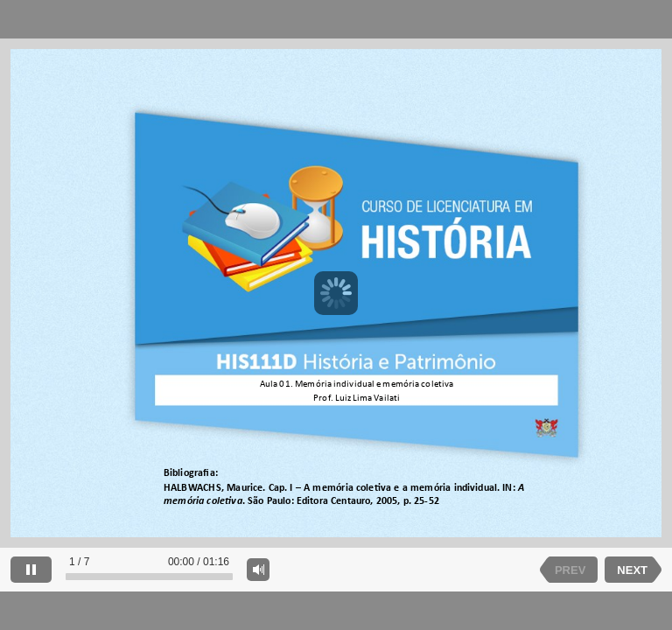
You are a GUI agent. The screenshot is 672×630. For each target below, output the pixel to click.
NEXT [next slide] (632, 570)
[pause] (31, 570)
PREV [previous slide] (570, 570)
